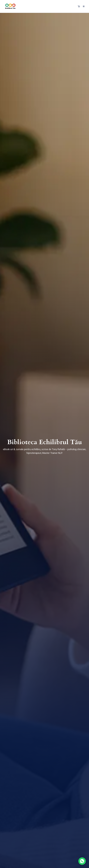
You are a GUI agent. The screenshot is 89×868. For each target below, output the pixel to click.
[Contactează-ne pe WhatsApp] (82, 861)
